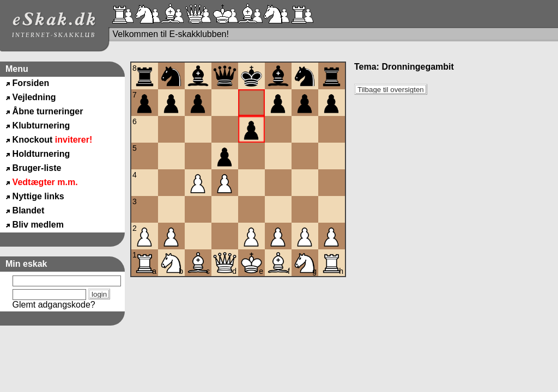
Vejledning (34, 97)
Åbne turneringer (48, 111)
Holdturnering (41, 154)
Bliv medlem (38, 225)
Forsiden (31, 83)
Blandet (29, 210)
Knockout (53, 140)
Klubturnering (41, 125)
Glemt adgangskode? (54, 305)
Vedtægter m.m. (45, 182)
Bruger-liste (37, 168)
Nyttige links (38, 196)
